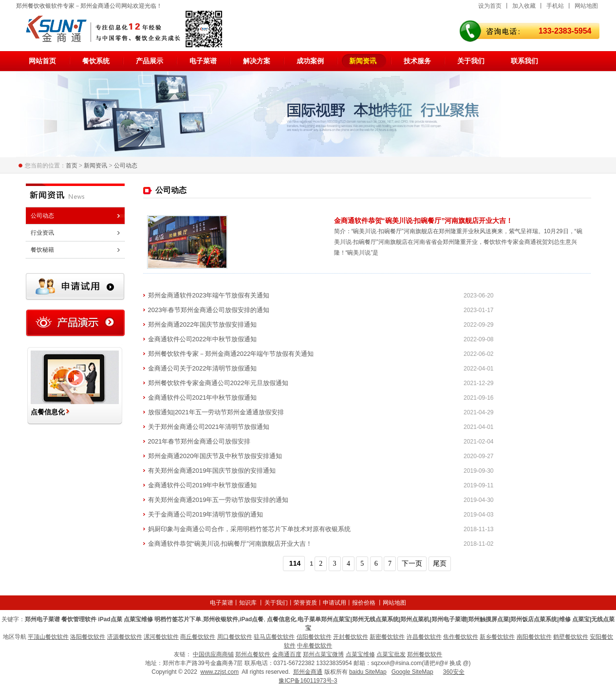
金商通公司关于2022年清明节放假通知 (203, 368)
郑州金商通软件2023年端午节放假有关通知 (209, 295)
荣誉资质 (305, 603)
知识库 (248, 603)
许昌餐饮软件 (424, 637)
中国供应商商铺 (213, 654)
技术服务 (417, 61)
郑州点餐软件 (253, 654)
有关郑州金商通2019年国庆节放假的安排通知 (212, 471)
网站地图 (586, 6)
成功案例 (310, 61)
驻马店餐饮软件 (274, 637)
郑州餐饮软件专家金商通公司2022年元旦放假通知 (218, 383)
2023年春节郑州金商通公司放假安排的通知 (209, 310)
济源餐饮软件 (125, 637)
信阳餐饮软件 (314, 637)
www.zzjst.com (219, 672)
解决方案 (257, 61)
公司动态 (126, 166)
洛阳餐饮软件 (88, 637)
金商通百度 (287, 654)
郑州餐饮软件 (425, 654)
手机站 (555, 6)
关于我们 (471, 61)
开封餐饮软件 (351, 637)
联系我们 (524, 61)
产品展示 (149, 61)
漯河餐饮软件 (161, 637)
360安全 (454, 672)
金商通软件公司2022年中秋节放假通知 (203, 339)
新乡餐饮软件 (497, 637)
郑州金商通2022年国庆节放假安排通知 (203, 324)
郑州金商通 (308, 672)
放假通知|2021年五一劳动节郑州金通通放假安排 (216, 412)
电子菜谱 (203, 61)
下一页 (412, 564)
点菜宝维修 (360, 654)
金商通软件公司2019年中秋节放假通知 (203, 485)
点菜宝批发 (391, 654)
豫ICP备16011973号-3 (308, 681)
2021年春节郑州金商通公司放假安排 (199, 441)
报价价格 (364, 603)
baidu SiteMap (368, 672)
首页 (72, 166)
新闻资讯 (363, 61)
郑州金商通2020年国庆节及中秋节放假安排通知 (215, 456)
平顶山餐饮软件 (48, 637)
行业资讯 (42, 233)
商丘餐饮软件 (198, 637)
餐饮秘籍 (42, 250)
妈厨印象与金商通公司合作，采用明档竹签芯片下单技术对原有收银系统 (249, 529)
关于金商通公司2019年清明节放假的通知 (206, 514)
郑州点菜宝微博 (323, 654)
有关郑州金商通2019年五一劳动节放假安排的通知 (218, 500)
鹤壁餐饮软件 (571, 637)
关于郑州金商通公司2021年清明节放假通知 (209, 427)
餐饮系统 (96, 61)
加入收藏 (524, 6)
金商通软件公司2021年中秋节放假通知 (203, 398)
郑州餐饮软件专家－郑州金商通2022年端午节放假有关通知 (231, 354)
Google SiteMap (412, 672)
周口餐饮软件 (235, 637)
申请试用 (335, 603)
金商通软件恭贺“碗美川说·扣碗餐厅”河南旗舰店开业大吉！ (424, 221)
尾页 (440, 564)
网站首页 (42, 61)
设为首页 (490, 6)
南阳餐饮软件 (534, 637)
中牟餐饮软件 (315, 646)
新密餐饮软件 (387, 637)
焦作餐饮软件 (461, 637)
